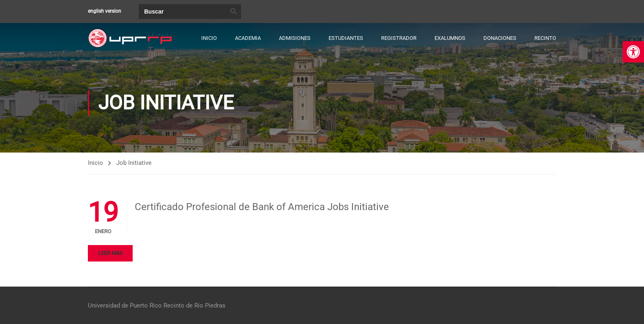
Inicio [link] (209, 38)
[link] (633, 52)
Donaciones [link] (500, 38)
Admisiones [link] (295, 38)
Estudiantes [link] (346, 38)
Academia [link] (248, 38)
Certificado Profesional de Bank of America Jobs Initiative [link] (262, 207)
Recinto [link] (545, 38)
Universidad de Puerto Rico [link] (125, 305)
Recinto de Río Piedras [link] (194, 305)
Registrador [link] (399, 38)
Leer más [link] (110, 253)
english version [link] (105, 11)
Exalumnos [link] (450, 38)
